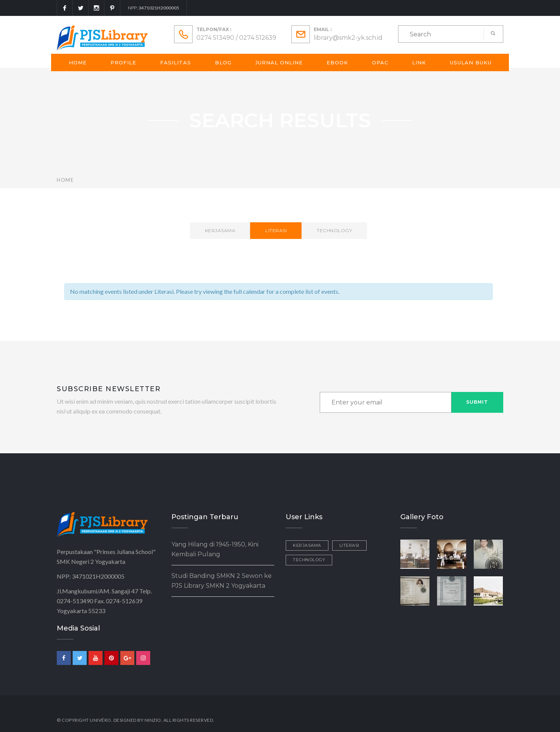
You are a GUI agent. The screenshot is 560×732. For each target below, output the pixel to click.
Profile (123, 62)
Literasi (276, 230)
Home (78, 62)
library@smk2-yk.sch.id (348, 38)
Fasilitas (176, 62)
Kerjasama (220, 230)
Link (419, 62)
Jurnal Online (279, 62)
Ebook (337, 62)
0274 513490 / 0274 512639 (236, 38)
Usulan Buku (471, 62)
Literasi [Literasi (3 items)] (349, 545)
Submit (477, 402)
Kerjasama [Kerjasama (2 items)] (307, 545)
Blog (223, 62)
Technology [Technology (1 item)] (309, 560)
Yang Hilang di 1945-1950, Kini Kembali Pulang (215, 549)
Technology (334, 230)
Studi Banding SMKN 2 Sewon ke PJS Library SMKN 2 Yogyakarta (222, 581)
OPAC (380, 62)
